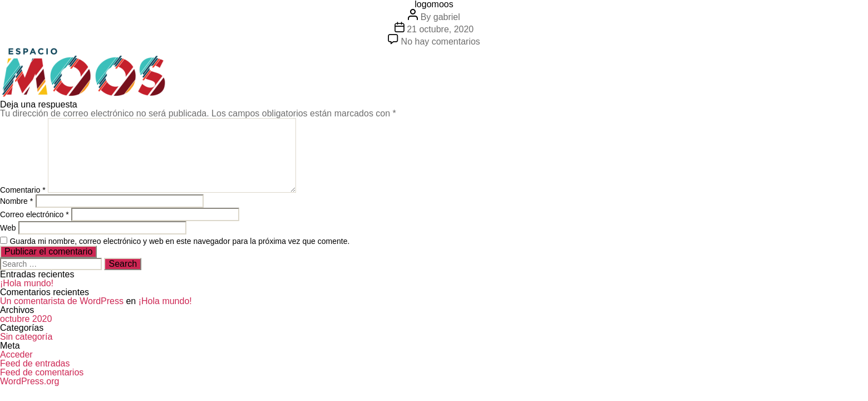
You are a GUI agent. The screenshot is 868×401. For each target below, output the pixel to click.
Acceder (16, 354)
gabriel (447, 17)
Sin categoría (26, 337)
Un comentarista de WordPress (62, 301)
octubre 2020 (26, 319)
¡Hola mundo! (27, 283)
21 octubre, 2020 (440, 29)
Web (8, 228)
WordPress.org (29, 381)
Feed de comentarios (42, 372)
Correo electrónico (34, 214)
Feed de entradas (35, 363)
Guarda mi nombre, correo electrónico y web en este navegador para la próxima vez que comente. (179, 241)
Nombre (16, 201)
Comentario (23, 190)
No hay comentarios (441, 41)
